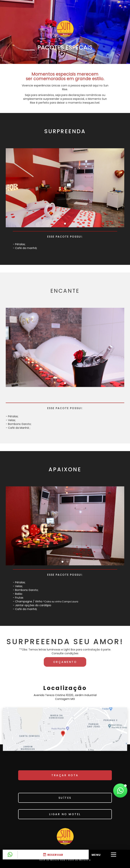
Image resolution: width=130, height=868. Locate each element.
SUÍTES (65, 798)
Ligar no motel (65, 814)
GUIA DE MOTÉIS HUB (52, 860)
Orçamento (65, 662)
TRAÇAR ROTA (65, 775)
